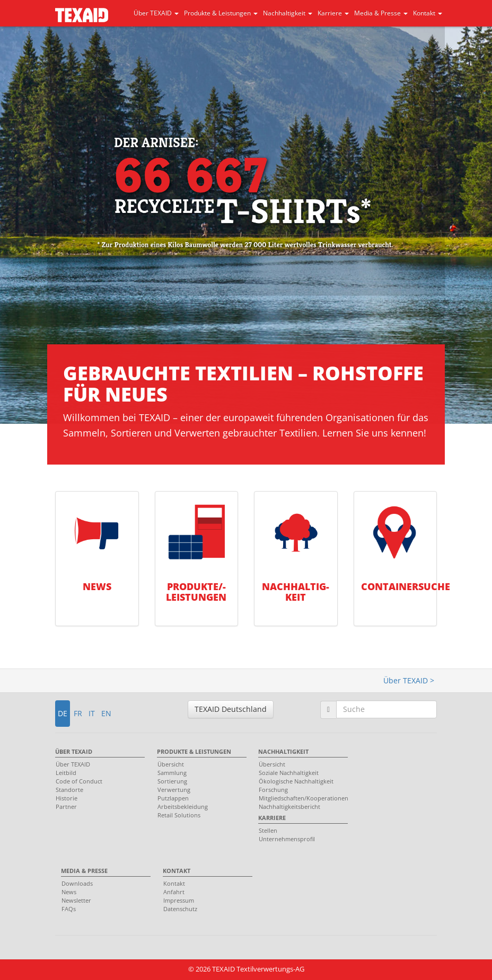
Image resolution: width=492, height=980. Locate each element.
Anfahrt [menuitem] (174, 892)
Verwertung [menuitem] (174, 790)
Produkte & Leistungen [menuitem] (194, 751)
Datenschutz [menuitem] (180, 909)
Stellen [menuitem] (268, 830)
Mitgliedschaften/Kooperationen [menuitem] (300, 798)
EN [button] (106, 713)
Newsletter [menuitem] (76, 900)
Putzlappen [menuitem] (173, 798)
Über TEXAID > (409, 680)
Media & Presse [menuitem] (84, 871)
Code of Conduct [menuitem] (79, 781)
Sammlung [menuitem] (172, 773)
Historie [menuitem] (67, 798)
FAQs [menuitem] (69, 909)
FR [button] (78, 713)
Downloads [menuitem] (77, 883)
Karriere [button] (333, 13)
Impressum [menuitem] (179, 900)
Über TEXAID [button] (156, 13)
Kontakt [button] (428, 13)
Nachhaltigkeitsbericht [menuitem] (289, 807)
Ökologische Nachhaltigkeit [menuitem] (296, 781)
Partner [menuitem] (66, 807)
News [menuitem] (69, 892)
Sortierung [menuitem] (172, 781)
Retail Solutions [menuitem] (179, 815)
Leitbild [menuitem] (66, 773)
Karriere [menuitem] (272, 818)
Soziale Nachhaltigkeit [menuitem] (289, 773)
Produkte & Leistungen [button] (221, 13)
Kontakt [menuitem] (177, 871)
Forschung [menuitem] (273, 790)
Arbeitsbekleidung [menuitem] (183, 807)
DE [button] (63, 713)
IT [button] (92, 713)
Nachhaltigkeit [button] (288, 13)
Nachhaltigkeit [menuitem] (283, 751)
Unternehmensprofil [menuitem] (287, 839)
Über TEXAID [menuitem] (74, 751)
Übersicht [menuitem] (171, 764)
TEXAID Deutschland (231, 709)
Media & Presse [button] (381, 13)
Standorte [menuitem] (69, 790)
